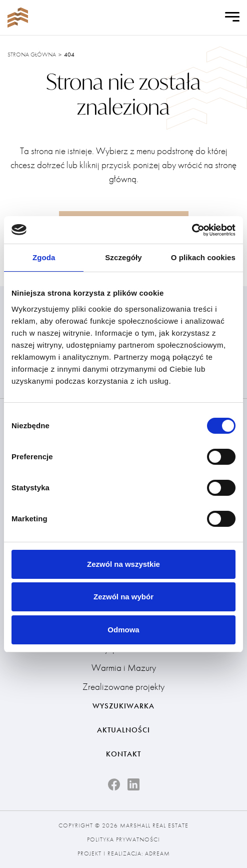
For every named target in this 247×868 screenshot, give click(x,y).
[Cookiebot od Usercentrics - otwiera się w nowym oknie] (192, 230)
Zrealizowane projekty (123, 687)
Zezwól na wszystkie (123, 564)
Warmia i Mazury (124, 668)
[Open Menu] (232, 18)
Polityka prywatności (123, 839)
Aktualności (123, 730)
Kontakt (123, 754)
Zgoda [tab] (44, 257)
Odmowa (123, 630)
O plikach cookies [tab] (203, 257)
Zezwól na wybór (123, 597)
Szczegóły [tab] (123, 257)
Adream (157, 853)
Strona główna (32, 55)
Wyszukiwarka (123, 706)
